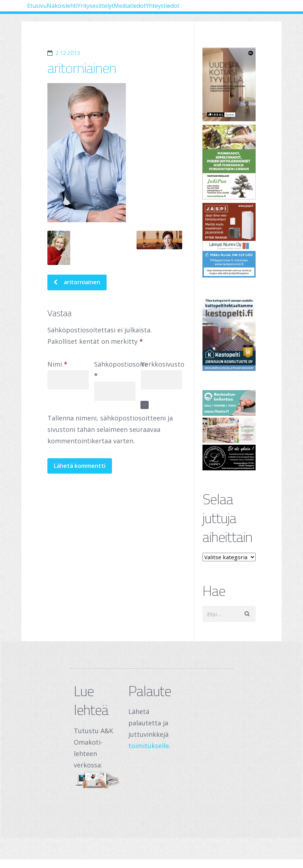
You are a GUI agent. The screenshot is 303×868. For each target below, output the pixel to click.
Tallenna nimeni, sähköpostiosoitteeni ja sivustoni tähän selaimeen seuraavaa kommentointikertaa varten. (110, 431)
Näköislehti (89, 11)
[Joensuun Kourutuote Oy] (229, 334)
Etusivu (46, 11)
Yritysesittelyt (142, 11)
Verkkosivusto (163, 366)
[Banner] (229, 84)
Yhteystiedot (54, 33)
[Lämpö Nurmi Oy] (229, 240)
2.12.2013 (68, 53)
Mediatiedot (197, 11)
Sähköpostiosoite (121, 372)
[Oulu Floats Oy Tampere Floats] (229, 403)
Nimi (57, 366)
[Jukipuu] (229, 162)
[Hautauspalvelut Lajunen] (229, 457)
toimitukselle (149, 746)
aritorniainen (82, 68)
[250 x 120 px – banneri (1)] (229, 430)
